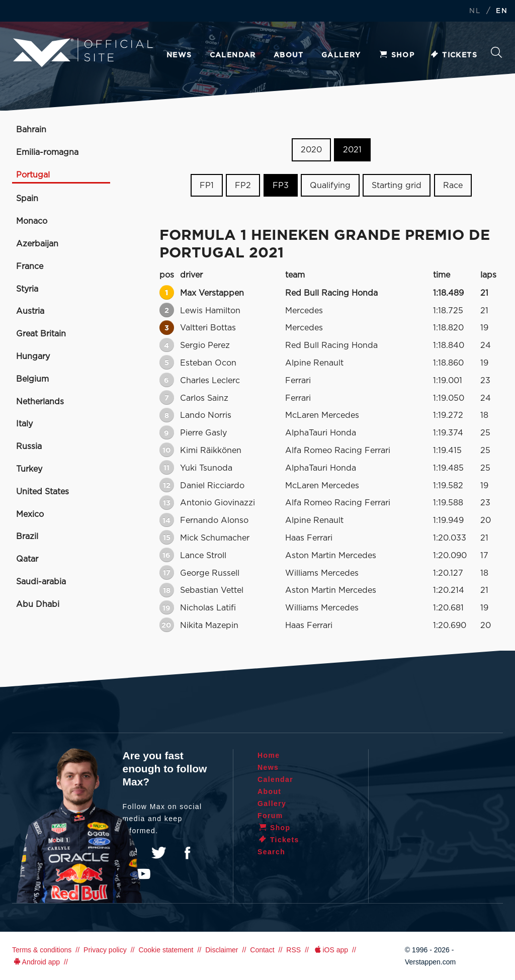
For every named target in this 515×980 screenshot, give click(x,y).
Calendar (233, 55)
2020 (311, 150)
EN (502, 11)
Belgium (32, 379)
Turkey (29, 469)
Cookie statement (166, 950)
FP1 (207, 186)
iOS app (330, 950)
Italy (24, 424)
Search (496, 52)
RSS (293, 950)
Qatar (27, 559)
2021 (352, 150)
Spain (27, 199)
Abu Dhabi (38, 604)
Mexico (30, 514)
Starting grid (397, 186)
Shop (397, 55)
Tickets (453, 55)
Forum (270, 816)
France (30, 266)
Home (269, 755)
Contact (262, 950)
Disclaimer (222, 950)
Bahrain (31, 130)
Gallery (341, 55)
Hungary (33, 357)
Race (453, 186)
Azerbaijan (37, 244)
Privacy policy (105, 950)
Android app (36, 962)
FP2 (243, 186)
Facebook (187, 853)
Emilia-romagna (47, 152)
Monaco (32, 221)
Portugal (33, 175)
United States (42, 492)
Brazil (27, 537)
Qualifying (330, 186)
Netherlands (40, 402)
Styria (27, 289)
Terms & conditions (42, 950)
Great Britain (41, 334)
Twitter (159, 853)
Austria (30, 311)
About (289, 55)
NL (475, 11)
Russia (29, 447)
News (179, 55)
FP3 (281, 186)
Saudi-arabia (41, 582)
